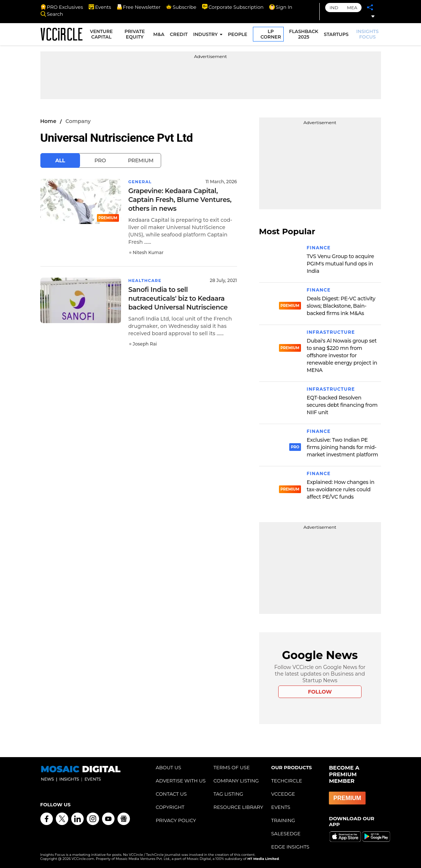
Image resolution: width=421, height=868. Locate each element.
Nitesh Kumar (148, 252)
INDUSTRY (206, 35)
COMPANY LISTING (236, 781)
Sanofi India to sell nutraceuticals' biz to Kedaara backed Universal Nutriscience (178, 299)
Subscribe (181, 7)
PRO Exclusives (62, 7)
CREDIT (180, 35)
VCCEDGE (283, 794)
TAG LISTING (228, 794)
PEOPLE (239, 35)
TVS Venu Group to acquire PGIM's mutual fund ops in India (340, 264)
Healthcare (146, 280)
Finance (319, 248)
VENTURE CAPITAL (104, 35)
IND (334, 8)
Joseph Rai (145, 344)
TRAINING (283, 820)
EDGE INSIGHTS (290, 847)
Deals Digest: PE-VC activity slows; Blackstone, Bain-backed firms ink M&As (341, 306)
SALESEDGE (286, 833)
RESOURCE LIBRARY (238, 807)
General (141, 182)
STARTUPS (337, 35)
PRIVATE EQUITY (136, 35)
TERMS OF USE (231, 767)
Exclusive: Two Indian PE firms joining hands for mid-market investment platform (343, 447)
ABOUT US (168, 767)
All (60, 160)
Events (100, 7)
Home (48, 121)
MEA (352, 8)
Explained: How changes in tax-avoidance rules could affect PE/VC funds (341, 489)
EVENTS (281, 807)
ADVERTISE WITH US (181, 781)
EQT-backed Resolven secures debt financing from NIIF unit (342, 405)
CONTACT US (171, 794)
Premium (141, 160)
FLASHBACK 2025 (305, 35)
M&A (160, 35)
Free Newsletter (139, 7)
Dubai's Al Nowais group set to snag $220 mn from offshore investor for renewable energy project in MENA (342, 355)
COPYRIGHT (170, 807)
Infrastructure (331, 332)
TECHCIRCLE (287, 781)
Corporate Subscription (233, 7)
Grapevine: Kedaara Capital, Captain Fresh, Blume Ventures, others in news (180, 200)
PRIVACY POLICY (176, 820)
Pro (100, 160)
